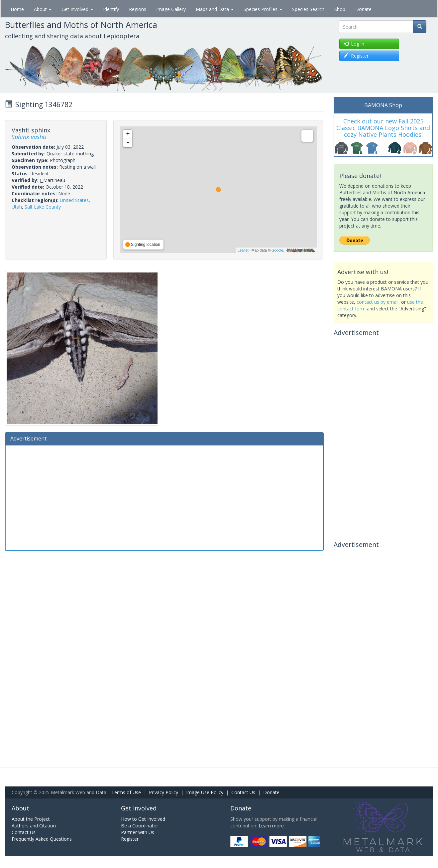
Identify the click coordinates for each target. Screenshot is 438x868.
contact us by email (378, 302)
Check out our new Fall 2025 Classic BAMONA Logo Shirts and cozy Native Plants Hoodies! (383, 128)
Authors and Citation (34, 826)
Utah (17, 207)
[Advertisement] (164, 497)
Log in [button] (354, 44)
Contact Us (243, 792)
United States (74, 200)
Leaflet (243, 250)
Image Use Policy (205, 792)
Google (277, 250)
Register (130, 839)
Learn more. (272, 826)
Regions (138, 9)
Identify (111, 9)
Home (17, 9)
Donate (363, 9)
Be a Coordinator (140, 826)
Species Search (308, 9)
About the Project (31, 819)
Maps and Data (215, 9)
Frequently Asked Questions (42, 839)
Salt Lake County (43, 207)
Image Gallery (171, 9)
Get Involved (77, 9)
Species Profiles (263, 9)
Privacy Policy (164, 792)
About (43, 9)
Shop (340, 9)
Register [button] (356, 56)
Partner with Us (138, 832)
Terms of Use (126, 792)
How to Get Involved (143, 819)
